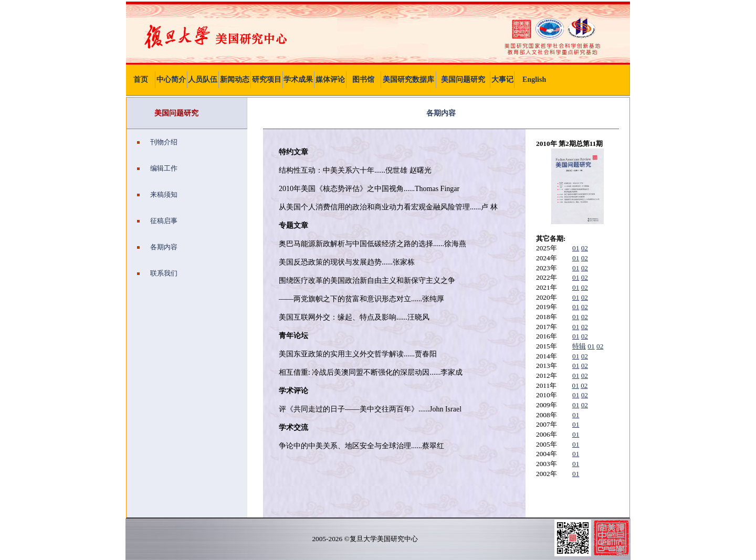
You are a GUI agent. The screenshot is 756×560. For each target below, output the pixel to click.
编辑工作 (157, 168)
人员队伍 (203, 80)
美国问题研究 (463, 80)
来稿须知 (157, 194)
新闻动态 (235, 80)
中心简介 (171, 80)
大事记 (502, 80)
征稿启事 (157, 221)
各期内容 (157, 247)
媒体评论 (330, 80)
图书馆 (363, 80)
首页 (141, 80)
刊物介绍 (157, 142)
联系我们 (157, 273)
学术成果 (298, 80)
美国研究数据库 (408, 80)
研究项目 (267, 80)
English (534, 80)
